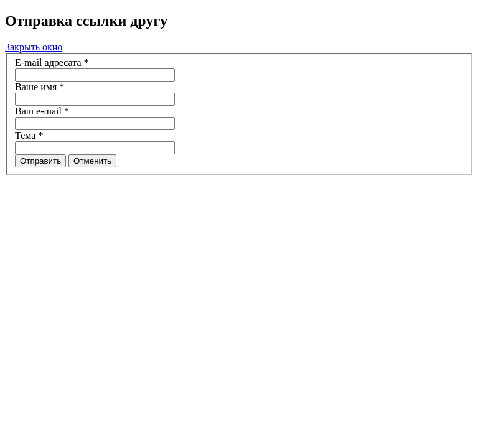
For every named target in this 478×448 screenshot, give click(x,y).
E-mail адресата (52, 63)
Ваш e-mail (42, 111)
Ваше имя (40, 87)
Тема (29, 135)
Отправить (40, 161)
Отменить (92, 161)
